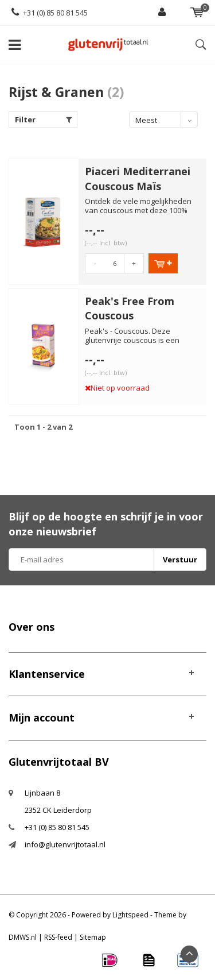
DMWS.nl (23, 937)
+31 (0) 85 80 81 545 (50, 13)
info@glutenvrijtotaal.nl (65, 844)
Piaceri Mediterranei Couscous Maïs (138, 179)
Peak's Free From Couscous (130, 308)
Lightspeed (130, 915)
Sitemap (93, 937)
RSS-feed (58, 937)
